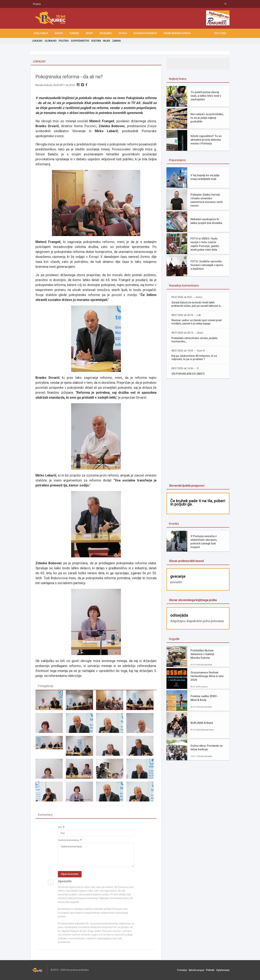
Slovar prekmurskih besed (186, 561)
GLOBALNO (51, 41)
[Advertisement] (198, 431)
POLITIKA (64, 41)
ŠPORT (89, 33)
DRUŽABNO (106, 33)
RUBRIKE (74, 33)
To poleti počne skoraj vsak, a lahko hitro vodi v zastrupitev (206, 96)
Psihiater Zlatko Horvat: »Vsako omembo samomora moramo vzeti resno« (207, 200)
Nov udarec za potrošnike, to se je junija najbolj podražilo (207, 118)
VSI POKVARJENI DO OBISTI (188, 374)
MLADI (107, 41)
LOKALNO (37, 41)
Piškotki (210, 970)
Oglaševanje (223, 970)
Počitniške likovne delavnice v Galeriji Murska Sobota (202, 654)
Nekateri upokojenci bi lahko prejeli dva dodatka (206, 221)
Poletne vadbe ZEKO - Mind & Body (204, 698)
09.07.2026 (220, 33)
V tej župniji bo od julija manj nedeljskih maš (205, 177)
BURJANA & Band (202, 723)
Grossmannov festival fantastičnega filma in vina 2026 (207, 676)
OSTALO (123, 33)
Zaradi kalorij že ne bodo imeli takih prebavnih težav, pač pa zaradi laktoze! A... (197, 304)
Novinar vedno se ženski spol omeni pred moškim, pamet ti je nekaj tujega (196, 322)
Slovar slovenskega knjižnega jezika (193, 600)
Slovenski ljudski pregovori (187, 486)
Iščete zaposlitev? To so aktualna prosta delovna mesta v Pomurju (206, 140)
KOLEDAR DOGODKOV (145, 33)
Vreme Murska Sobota (177, 33)
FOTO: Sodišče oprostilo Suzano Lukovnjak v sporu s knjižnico (207, 265)
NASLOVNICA (41, 33)
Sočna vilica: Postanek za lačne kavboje (207, 747)
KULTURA (96, 41)
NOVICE (59, 33)
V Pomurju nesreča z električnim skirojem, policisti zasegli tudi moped (204, 542)
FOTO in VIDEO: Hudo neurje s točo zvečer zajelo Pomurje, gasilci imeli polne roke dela (205, 244)
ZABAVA (116, 41)
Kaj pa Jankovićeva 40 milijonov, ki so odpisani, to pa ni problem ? (194, 358)
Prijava (37, 4)
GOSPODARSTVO (80, 41)
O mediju (182, 970)
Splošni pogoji (196, 970)
